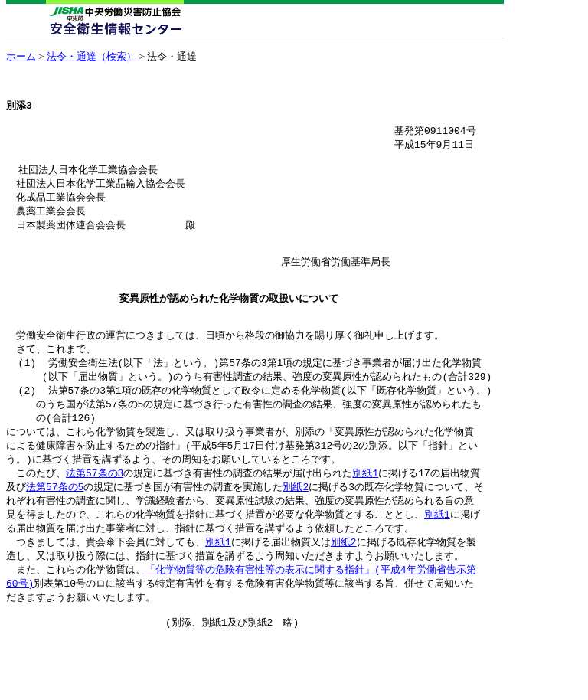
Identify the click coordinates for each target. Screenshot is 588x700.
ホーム (21, 56)
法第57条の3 (95, 509)
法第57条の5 (55, 524)
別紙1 (365, 509)
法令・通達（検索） (91, 56)
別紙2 (296, 524)
